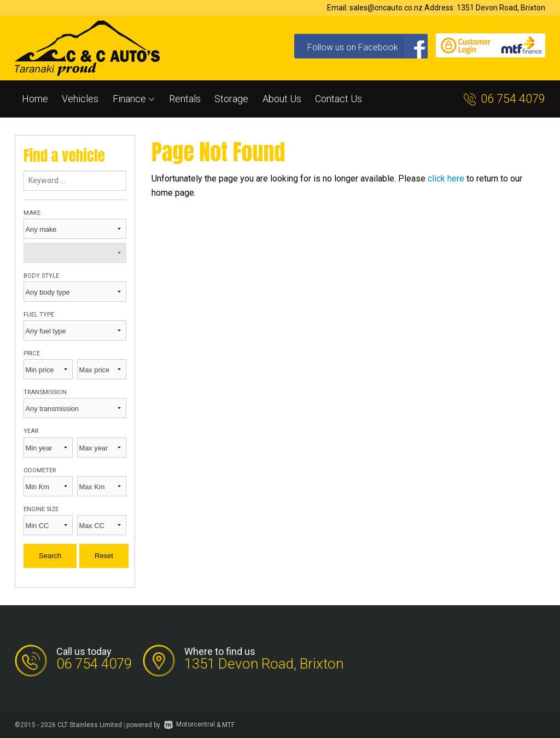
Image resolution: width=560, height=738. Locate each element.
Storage (231, 99)
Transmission (45, 392)
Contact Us (339, 99)
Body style (41, 276)
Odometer (40, 470)
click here (446, 178)
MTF (228, 724)
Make (32, 213)
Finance (134, 99)
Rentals (185, 99)
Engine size (41, 509)
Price (32, 353)
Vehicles (80, 99)
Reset (104, 556)
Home (35, 99)
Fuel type (39, 315)
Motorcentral (189, 724)
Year (31, 431)
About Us (282, 99)
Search (50, 556)
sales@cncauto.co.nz (386, 8)
